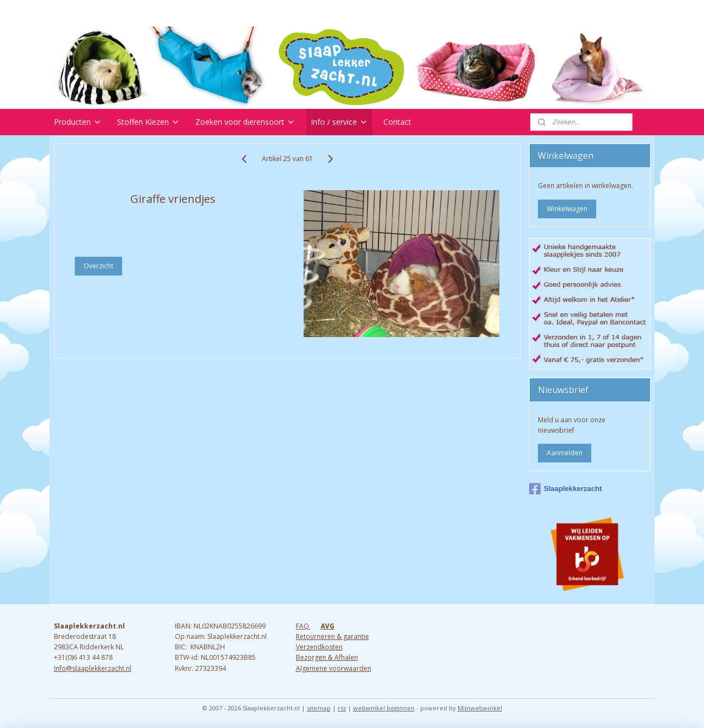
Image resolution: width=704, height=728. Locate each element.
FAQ (303, 626)
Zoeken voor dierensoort (245, 122)
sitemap (319, 708)
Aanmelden (565, 453)
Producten (78, 122)
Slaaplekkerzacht (566, 489)
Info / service (339, 122)
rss (342, 708)
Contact (397, 122)
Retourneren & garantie (332, 636)
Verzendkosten (319, 647)
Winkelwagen (567, 209)
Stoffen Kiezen (148, 122)
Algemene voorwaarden (334, 668)
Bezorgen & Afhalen (327, 657)
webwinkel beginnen (384, 708)
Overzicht (98, 266)
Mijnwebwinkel (480, 708)
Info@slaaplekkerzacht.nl (93, 668)
